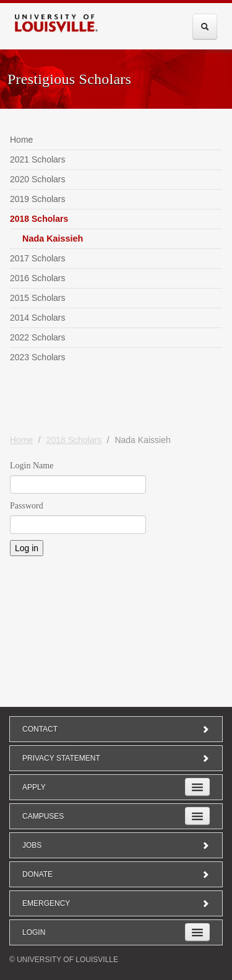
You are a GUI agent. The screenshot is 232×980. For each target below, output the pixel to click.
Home (21, 140)
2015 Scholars (38, 298)
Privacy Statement (116, 758)
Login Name (32, 466)
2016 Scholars (38, 278)
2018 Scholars (39, 219)
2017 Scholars (38, 258)
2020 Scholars (38, 179)
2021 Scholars (38, 159)
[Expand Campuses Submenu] (197, 816)
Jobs (116, 845)
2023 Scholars (38, 357)
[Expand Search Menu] (205, 27)
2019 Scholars (38, 199)
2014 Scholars (38, 318)
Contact (116, 729)
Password (27, 506)
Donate (116, 874)
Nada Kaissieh (53, 239)
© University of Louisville (64, 960)
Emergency (116, 903)
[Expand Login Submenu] (197, 932)
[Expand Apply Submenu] (197, 787)
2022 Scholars (38, 337)
